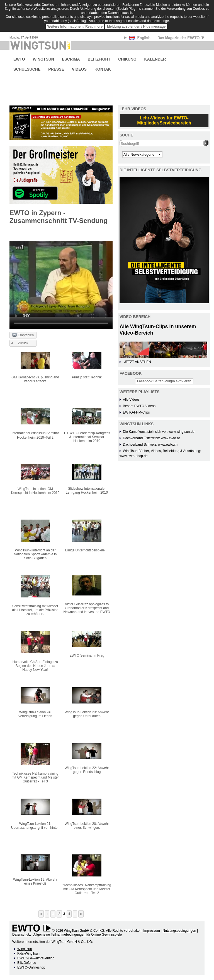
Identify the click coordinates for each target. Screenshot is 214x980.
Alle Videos (131, 400)
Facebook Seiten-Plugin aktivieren (164, 381)
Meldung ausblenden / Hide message (136, 27)
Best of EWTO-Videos (139, 406)
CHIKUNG (127, 59)
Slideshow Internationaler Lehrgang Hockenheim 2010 (87, 491)
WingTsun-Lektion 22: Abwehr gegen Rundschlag (87, 770)
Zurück (23, 343)
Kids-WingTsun (28, 953)
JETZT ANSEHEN (137, 362)
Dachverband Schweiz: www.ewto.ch (150, 445)
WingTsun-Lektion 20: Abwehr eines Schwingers (87, 826)
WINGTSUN (43, 59)
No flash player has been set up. (61, 279)
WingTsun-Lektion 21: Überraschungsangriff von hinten (35, 826)
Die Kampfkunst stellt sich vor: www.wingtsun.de (159, 432)
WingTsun (25, 949)
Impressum (151, 931)
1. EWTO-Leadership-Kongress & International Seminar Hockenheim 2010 (87, 437)
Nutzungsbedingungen (179, 931)
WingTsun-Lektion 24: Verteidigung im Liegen (35, 714)
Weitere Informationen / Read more (75, 27)
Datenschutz (22, 935)
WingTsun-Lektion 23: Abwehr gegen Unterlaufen (87, 714)
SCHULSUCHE (27, 69)
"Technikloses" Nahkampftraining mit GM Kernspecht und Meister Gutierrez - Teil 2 (87, 889)
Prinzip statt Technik (87, 377)
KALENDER (155, 59)
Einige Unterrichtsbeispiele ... (87, 550)
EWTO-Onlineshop (31, 967)
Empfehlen (23, 335)
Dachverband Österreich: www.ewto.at (151, 438)
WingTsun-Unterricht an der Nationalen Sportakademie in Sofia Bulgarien (35, 554)
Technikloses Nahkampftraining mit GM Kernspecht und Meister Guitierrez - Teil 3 (35, 777)
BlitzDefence (27, 963)
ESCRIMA (71, 59)
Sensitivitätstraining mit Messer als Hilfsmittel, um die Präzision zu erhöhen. (35, 610)
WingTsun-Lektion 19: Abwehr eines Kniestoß (35, 881)
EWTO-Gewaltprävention (36, 958)
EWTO (19, 59)
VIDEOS (79, 69)
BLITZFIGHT (99, 59)
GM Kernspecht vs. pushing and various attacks (35, 379)
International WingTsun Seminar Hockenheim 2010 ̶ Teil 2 (35, 435)
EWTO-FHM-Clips (136, 412)
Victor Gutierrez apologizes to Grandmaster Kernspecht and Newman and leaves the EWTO (87, 608)
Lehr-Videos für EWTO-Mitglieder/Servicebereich (164, 120)
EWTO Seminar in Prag (87, 655)
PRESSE (56, 69)
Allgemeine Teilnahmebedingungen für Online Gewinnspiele (78, 935)
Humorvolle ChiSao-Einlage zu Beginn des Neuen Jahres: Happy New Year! (35, 666)
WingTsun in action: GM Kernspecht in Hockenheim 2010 (35, 491)
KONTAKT (104, 69)
